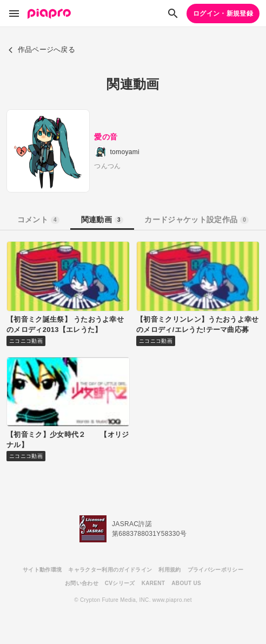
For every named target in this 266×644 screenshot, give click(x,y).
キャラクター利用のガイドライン (110, 570)
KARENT (154, 583)
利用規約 (169, 570)
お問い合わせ (82, 583)
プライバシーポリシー (215, 570)
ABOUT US (186, 583)
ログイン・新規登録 (223, 14)
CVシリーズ (120, 583)
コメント (38, 220)
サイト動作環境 (42, 570)
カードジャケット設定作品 (197, 220)
